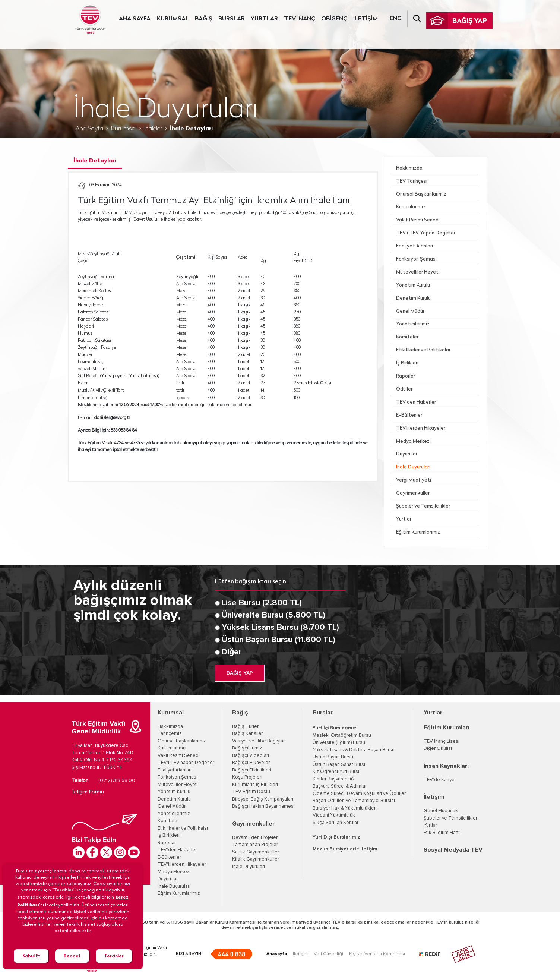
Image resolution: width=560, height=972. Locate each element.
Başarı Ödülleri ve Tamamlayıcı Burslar (354, 801)
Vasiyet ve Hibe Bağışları (259, 741)
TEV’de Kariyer (440, 780)
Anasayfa (277, 954)
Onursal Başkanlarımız (421, 194)
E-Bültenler (409, 415)
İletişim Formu (88, 792)
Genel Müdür (410, 311)
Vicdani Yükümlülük (334, 815)
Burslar (323, 713)
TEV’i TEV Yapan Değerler (426, 233)
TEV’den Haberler (416, 402)
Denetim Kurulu (413, 298)
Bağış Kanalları (248, 734)
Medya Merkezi (413, 441)
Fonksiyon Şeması (416, 259)
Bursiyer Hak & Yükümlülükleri (345, 808)
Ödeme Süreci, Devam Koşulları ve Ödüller (359, 794)
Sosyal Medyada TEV (453, 850)
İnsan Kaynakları (446, 766)
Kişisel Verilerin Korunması (377, 954)
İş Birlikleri (407, 363)
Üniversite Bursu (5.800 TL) (273, 615)
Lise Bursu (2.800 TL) (262, 603)
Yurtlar (404, 519)
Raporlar (406, 376)
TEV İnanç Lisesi (442, 741)
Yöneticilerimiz (413, 324)
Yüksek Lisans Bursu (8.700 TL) (280, 628)
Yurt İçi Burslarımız (335, 728)
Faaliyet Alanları (415, 246)
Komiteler (407, 337)
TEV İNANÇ (300, 19)
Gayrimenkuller (413, 493)
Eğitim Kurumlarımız (418, 532)
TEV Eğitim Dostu (251, 792)
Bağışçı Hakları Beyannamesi (263, 806)
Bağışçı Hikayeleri (251, 763)
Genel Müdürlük (441, 811)
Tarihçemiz (170, 734)
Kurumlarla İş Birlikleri (255, 785)
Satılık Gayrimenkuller (256, 852)
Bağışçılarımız (247, 748)
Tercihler (114, 956)
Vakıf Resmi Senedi (418, 220)
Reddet (72, 956)
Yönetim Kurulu (413, 285)
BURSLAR (232, 19)
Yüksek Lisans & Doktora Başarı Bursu (354, 750)
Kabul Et (31, 956)
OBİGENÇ (334, 19)
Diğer (232, 652)
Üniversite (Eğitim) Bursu (339, 743)
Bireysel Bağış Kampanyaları (263, 799)
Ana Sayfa (89, 129)
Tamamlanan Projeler (255, 845)
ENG (396, 19)
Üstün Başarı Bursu (333, 757)
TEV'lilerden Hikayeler (421, 428)
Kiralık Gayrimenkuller (256, 859)
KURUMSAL (173, 19)
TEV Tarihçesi (412, 181)
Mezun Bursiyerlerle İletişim (345, 849)
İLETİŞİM (366, 19)
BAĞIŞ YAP (240, 673)
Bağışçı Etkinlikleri (252, 770)
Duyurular (407, 454)
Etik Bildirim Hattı (442, 833)
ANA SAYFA (135, 19)
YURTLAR (264, 19)
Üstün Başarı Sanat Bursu (340, 765)
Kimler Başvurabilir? (333, 779)
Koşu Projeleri (247, 777)
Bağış (240, 713)
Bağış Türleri (246, 727)
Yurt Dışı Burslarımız (336, 837)
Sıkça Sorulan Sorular (336, 823)
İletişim (434, 797)
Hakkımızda (409, 168)
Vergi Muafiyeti (414, 480)
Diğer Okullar (438, 749)
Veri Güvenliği (328, 954)
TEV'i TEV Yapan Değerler (186, 763)
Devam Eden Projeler (255, 838)
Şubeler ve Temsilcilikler (423, 506)
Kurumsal (124, 129)
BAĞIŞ (204, 19)
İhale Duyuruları (413, 467)
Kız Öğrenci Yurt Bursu (337, 772)
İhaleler (153, 129)
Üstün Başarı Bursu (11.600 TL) (279, 640)
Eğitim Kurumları (447, 728)
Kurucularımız (411, 207)
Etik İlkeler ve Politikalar (423, 350)
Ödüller (404, 389)
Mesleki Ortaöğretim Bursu (342, 736)
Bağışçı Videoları (251, 756)
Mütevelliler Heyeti (418, 272)
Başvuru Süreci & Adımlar (340, 786)
